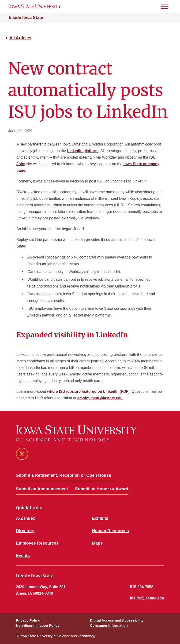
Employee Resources (37, 543)
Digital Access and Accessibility (117, 620)
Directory (25, 531)
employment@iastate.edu (100, 398)
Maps (97, 543)
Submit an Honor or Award (102, 489)
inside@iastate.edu (147, 598)
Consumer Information (109, 625)
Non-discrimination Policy (38, 625)
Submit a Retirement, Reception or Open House (64, 475)
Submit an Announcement (42, 489)
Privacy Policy (28, 620)
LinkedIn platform (83, 151)
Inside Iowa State (26, 18)
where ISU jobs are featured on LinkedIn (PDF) (88, 391)
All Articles (20, 38)
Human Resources (110, 531)
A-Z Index (26, 518)
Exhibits (100, 518)
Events (23, 556)
